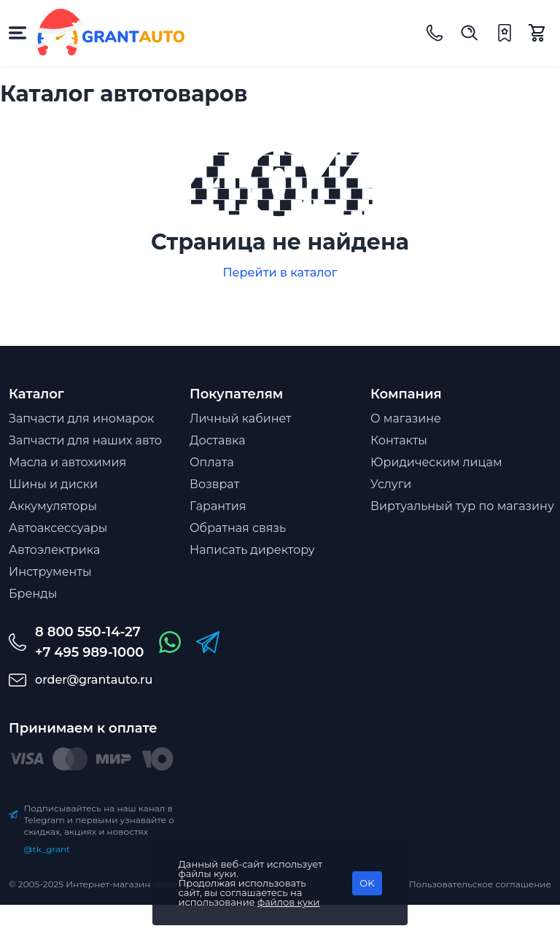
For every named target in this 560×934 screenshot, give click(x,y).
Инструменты (50, 572)
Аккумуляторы (53, 506)
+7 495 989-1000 (89, 652)
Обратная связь (238, 528)
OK (367, 883)
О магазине (406, 418)
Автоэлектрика (54, 550)
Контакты (399, 440)
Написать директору (252, 550)
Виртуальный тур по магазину (462, 506)
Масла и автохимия (67, 462)
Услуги (391, 484)
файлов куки (289, 902)
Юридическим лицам (436, 462)
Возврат (214, 484)
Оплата (212, 462)
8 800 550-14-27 (88, 632)
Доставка (218, 440)
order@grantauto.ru (94, 680)
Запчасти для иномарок (81, 418)
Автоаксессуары (58, 528)
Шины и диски (53, 484)
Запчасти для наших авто (85, 440)
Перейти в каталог (280, 273)
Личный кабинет (241, 418)
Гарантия (218, 506)
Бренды (33, 594)
